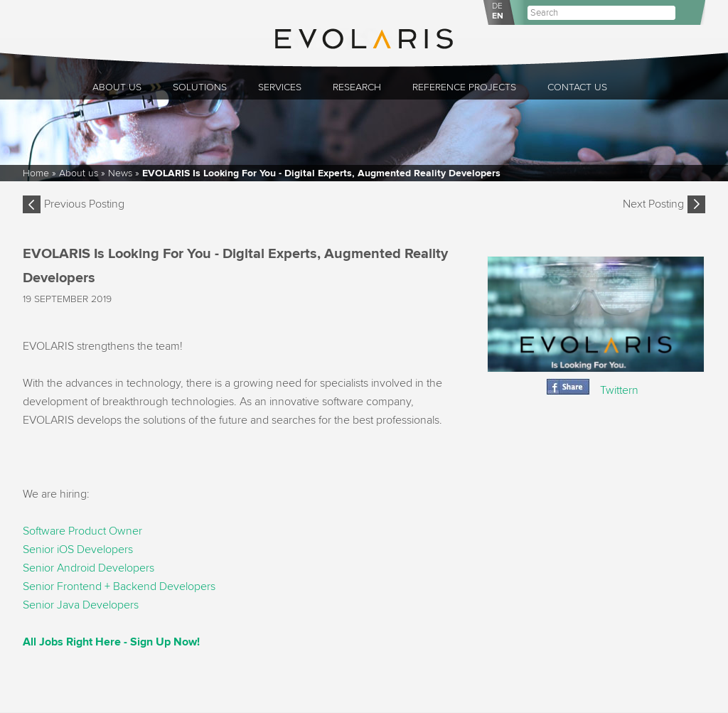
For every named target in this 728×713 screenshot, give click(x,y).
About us (117, 87)
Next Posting (653, 204)
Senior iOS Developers (78, 550)
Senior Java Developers (81, 605)
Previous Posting (84, 204)
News (120, 173)
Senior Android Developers (89, 568)
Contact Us (577, 87)
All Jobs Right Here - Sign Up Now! (111, 642)
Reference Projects (464, 87)
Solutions (200, 87)
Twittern (619, 390)
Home (36, 173)
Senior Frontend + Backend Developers (119, 586)
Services (280, 87)
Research (357, 87)
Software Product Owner (82, 531)
